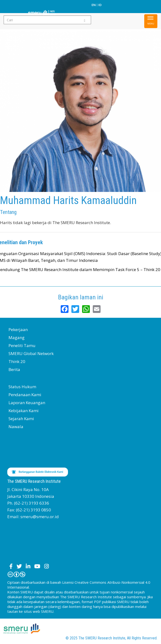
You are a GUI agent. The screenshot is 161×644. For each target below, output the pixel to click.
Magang (17, 337)
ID (100, 5)
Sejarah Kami (21, 419)
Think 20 (17, 361)
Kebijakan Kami (24, 411)
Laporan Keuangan (27, 403)
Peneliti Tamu (22, 345)
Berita (14, 369)
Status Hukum (22, 387)
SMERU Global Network (31, 353)
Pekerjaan (18, 330)
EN (94, 5)
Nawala (16, 427)
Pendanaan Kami (25, 395)
